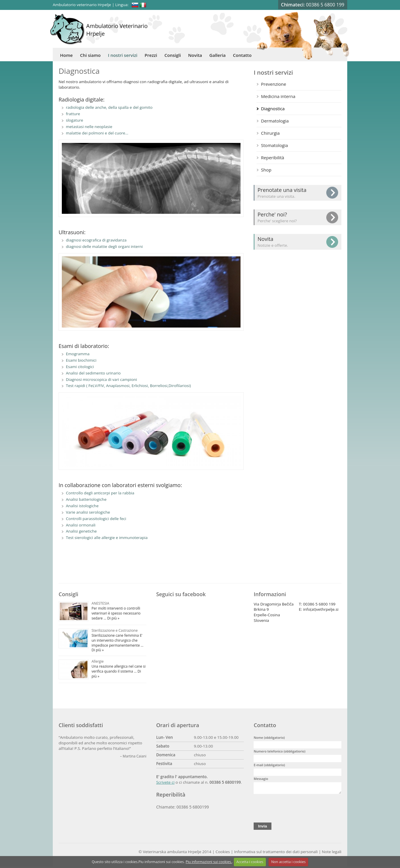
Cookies (223, 853)
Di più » (113, 618)
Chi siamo (90, 55)
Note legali (332, 853)
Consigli (173, 55)
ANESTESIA (100, 603)
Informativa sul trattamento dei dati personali (276, 853)
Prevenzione (273, 84)
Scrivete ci (165, 782)
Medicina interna (278, 96)
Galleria (217, 55)
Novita (195, 55)
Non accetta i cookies (288, 862)
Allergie (98, 661)
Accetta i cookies (250, 862)
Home (66, 55)
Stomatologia (274, 145)
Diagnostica (273, 108)
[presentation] (298, 808)
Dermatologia (275, 121)
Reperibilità (272, 157)
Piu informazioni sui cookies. (209, 862)
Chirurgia (270, 133)
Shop (266, 170)
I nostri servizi (123, 55)
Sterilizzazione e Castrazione (115, 630)
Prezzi (151, 55)
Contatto (242, 55)
